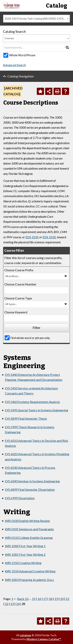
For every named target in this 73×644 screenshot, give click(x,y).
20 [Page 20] (62, 599)
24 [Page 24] (18, 604)
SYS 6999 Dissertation (20, 498)
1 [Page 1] (12, 599)
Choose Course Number (20, 284)
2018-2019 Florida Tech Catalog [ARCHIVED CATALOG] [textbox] (37, 19)
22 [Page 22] (7, 604)
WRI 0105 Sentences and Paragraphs (29, 529)
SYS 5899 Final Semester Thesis (26, 418)
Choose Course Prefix (19, 270)
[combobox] (36, 19)
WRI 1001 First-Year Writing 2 (25, 554)
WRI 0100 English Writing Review (27, 521)
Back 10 (23, 599)
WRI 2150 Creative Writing (23, 563)
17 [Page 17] (45, 599)
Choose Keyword (16, 312)
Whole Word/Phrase (22, 55)
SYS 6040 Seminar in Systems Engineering (32, 481)
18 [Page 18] (51, 599)
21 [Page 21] (68, 599)
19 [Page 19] (56, 599)
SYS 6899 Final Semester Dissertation (30, 489)
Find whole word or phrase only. (30, 338)
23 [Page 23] (12, 604)
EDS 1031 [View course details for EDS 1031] (32, 237)
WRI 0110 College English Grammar (29, 538)
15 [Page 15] (34, 599)
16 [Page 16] (39, 599)
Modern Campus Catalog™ (44, 639)
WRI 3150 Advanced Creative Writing (30, 571)
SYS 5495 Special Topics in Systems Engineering (36, 410)
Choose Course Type (18, 298)
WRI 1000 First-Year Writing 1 (25, 546)
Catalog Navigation (21, 76)
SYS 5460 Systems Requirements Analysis (32, 402)
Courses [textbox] (9, 38)
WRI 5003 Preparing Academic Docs (29, 580)
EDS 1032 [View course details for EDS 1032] (49, 237)
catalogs (26, 635)
